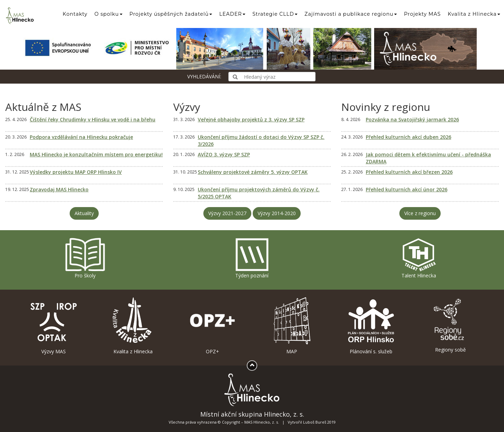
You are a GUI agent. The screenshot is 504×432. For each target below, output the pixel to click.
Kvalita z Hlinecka (133, 326)
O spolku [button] (108, 14)
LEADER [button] (232, 14)
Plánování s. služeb (371, 326)
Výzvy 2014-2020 (277, 213)
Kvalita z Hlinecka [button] (474, 14)
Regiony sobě (450, 325)
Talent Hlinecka (419, 258)
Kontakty (75, 14)
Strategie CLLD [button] (275, 14)
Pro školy (85, 258)
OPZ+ (212, 326)
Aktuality (84, 213)
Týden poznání (252, 258)
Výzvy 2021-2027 (227, 213)
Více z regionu (420, 213)
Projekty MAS (422, 14)
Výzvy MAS (54, 326)
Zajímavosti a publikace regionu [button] (351, 14)
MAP (292, 326)
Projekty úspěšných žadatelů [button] (171, 14)
